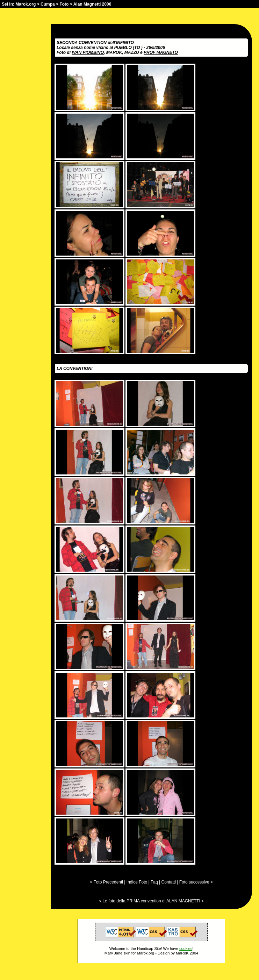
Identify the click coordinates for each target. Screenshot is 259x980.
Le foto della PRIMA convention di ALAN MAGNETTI (151, 901)
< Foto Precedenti (106, 882)
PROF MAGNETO (161, 52)
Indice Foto (137, 882)
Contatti (168, 882)
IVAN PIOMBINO (88, 52)
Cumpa (48, 4)
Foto (64, 4)
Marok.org (26, 4)
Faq (154, 882)
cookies (186, 949)
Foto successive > (196, 882)
